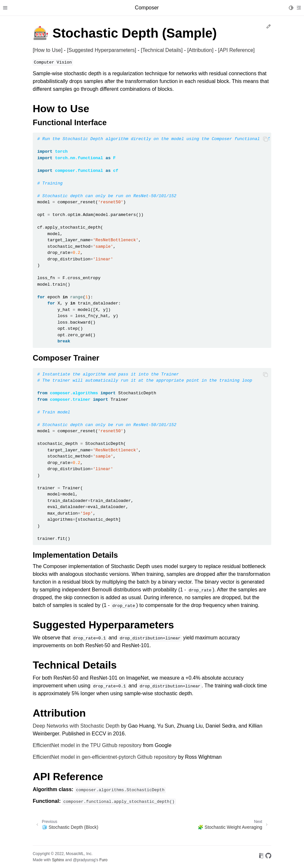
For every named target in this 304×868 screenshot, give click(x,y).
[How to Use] (48, 50)
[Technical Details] (162, 50)
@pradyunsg (84, 860)
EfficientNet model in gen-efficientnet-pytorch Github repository (105, 757)
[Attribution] (200, 50)
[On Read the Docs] (261, 857)
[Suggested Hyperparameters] (102, 50)
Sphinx (58, 860)
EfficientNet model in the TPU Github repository (87, 745)
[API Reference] (236, 50)
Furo (103, 860)
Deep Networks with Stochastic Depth (76, 726)
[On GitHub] (268, 857)
